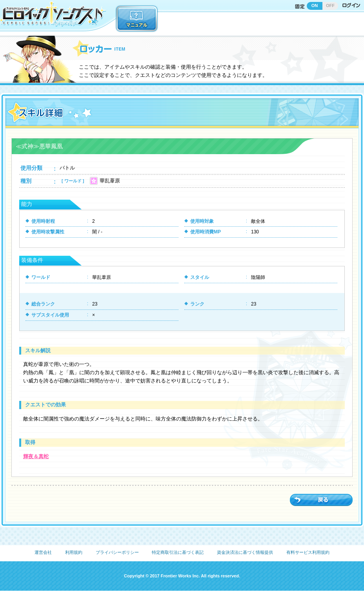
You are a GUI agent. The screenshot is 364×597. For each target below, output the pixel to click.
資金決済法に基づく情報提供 (245, 552)
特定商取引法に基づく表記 (178, 552)
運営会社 (43, 552)
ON (315, 5)
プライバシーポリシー (117, 552)
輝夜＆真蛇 (36, 456)
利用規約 (74, 552)
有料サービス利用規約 (308, 552)
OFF (330, 5)
